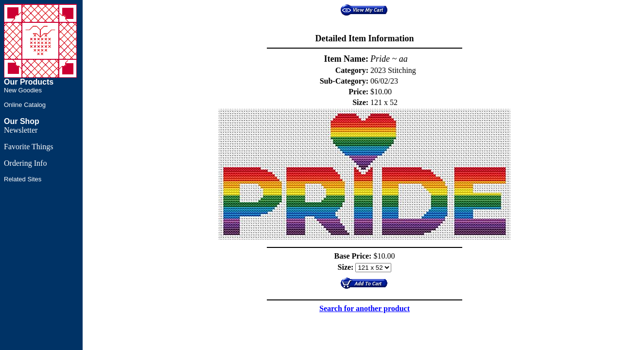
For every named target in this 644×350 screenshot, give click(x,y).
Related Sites (23, 179)
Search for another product (365, 308)
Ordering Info (25, 163)
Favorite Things (28, 147)
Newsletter (21, 130)
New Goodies (23, 90)
